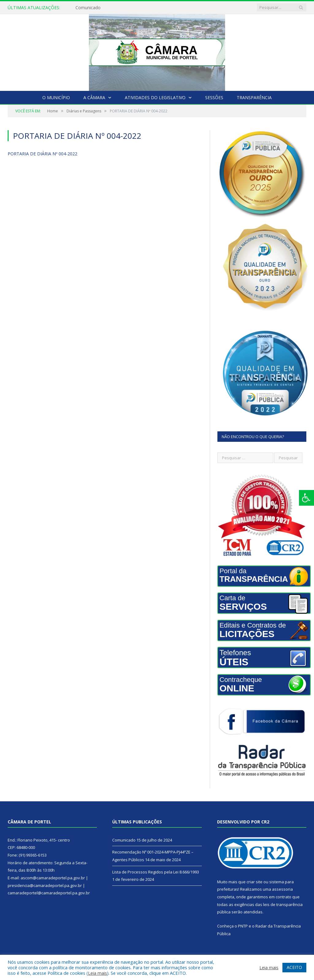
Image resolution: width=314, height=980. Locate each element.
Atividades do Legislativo (155, 97)
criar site (255, 882)
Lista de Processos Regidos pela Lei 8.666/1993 (156, 872)
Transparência (254, 97)
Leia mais (98, 973)
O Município (56, 97)
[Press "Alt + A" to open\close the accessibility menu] (306, 498)
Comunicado (88, 8)
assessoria (282, 889)
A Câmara (94, 97)
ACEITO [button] (294, 967)
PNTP (243, 926)
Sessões (214, 97)
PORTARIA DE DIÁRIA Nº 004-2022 (42, 154)
